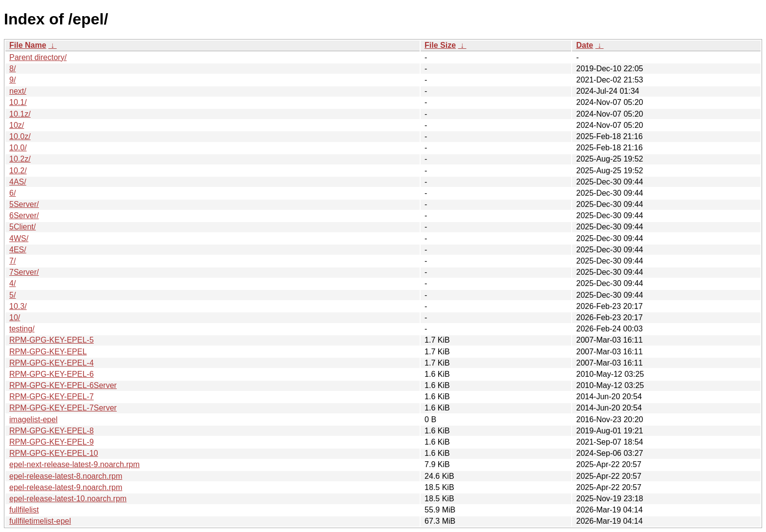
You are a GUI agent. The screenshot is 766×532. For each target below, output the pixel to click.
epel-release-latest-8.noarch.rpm (66, 476)
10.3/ (18, 306)
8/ (12, 69)
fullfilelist (24, 510)
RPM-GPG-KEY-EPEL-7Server (63, 408)
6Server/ (24, 215)
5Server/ (24, 204)
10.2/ (18, 171)
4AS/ (18, 182)
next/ (18, 91)
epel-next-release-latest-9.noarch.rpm (74, 464)
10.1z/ (20, 114)
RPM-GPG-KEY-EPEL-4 (52, 363)
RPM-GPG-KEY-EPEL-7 (52, 397)
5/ (12, 295)
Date (585, 45)
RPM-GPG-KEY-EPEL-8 (52, 431)
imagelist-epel (33, 419)
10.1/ (18, 102)
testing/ (22, 329)
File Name (28, 45)
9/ (12, 80)
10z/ (17, 125)
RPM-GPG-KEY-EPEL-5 (52, 340)
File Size (440, 45)
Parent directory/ (38, 57)
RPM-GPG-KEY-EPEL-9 (52, 442)
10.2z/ (20, 159)
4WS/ (19, 238)
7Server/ (24, 272)
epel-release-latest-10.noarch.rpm (68, 499)
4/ (12, 283)
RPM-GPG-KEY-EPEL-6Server (63, 385)
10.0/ (18, 148)
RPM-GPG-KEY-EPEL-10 (54, 453)
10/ (15, 317)
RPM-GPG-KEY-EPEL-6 (52, 374)
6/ (12, 193)
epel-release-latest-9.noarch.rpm (66, 487)
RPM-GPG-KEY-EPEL (48, 352)
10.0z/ (20, 136)
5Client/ (22, 227)
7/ (12, 261)
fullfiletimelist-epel (40, 521)
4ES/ (18, 250)
